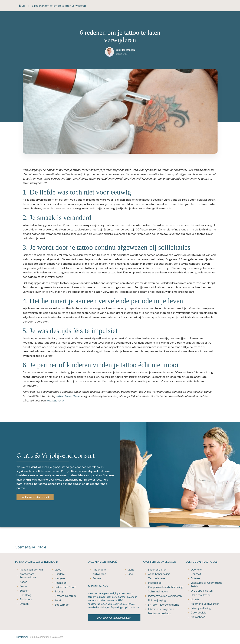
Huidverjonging (157, 600)
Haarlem (60, 574)
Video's (195, 599)
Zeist (58, 600)
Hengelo (60, 578)
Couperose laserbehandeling (165, 587)
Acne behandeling (159, 574)
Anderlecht (99, 570)
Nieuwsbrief (198, 617)
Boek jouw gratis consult (35, 497)
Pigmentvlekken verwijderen (165, 596)
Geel (131, 574)
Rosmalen (61, 583)
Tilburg (59, 592)
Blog (22, 6)
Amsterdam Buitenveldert (28, 576)
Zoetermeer (62, 605)
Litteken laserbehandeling (164, 605)
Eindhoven (26, 599)
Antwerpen (99, 574)
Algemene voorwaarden (205, 604)
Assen (23, 582)
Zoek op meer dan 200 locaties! (114, 618)
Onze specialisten (202, 591)
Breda (23, 586)
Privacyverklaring (201, 608)
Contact (196, 574)
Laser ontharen (157, 570)
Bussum (24, 591)
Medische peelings (160, 613)
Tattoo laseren (157, 578)
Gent (131, 570)
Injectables (155, 583)
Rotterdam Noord (65, 587)
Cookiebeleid (199, 613)
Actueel (195, 578)
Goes (58, 570)
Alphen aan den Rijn (31, 570)
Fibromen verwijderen (161, 609)
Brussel (97, 578)
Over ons (196, 570)
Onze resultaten (201, 595)
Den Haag (25, 595)
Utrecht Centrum (65, 596)
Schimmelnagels (158, 592)
